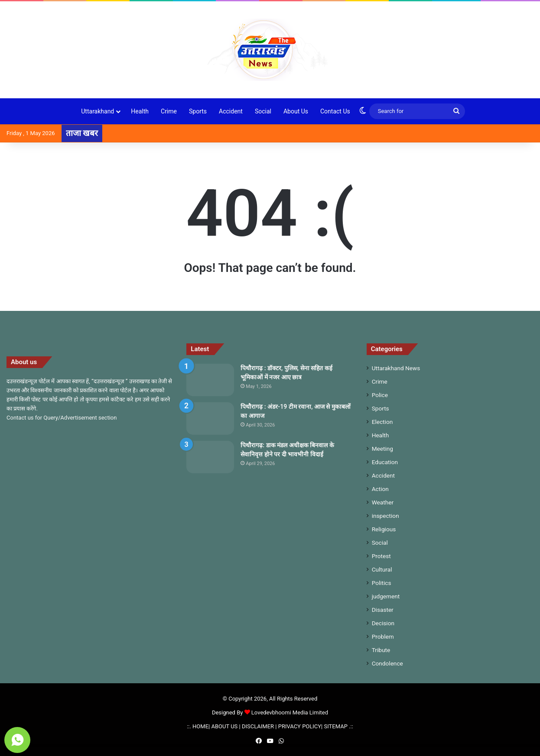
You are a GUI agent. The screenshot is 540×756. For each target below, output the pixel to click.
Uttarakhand (98, 111)
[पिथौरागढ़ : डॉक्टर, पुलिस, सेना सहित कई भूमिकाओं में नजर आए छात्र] (210, 380)
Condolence (387, 663)
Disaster (383, 610)
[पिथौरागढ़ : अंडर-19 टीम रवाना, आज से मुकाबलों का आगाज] (210, 418)
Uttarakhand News (396, 368)
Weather (383, 502)
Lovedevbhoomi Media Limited (286, 712)
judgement (386, 596)
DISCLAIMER (258, 726)
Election (382, 422)
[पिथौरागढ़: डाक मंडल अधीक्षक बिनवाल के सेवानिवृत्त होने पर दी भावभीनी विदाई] (210, 457)
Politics (382, 583)
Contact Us (335, 111)
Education (385, 462)
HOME (200, 726)
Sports (198, 111)
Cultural (382, 569)
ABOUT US (224, 726)
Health (140, 111)
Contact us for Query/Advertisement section (62, 418)
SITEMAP (336, 726)
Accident (231, 111)
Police (380, 395)
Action (380, 489)
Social (263, 111)
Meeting (382, 449)
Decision (383, 623)
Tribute (381, 650)
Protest (381, 556)
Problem (383, 636)
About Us (296, 111)
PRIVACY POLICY (300, 726)
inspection (385, 516)
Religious (384, 529)
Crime (169, 111)
